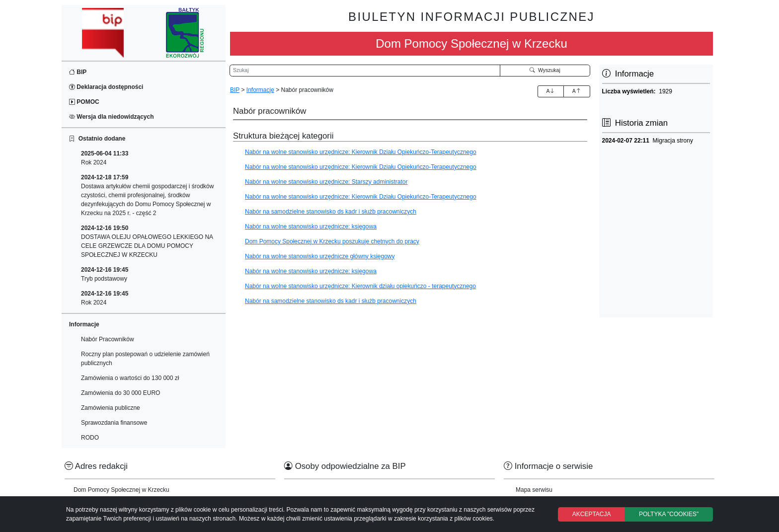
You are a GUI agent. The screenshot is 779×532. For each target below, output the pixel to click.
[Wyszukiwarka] (365, 71)
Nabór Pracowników (108, 339)
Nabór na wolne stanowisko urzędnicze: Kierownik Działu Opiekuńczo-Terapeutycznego (361, 152)
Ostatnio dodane (97, 139)
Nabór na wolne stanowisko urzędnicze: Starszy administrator (326, 182)
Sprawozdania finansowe (114, 423)
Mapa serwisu (534, 490)
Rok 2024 (105, 158)
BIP (78, 72)
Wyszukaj (545, 70)
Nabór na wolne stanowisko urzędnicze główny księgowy (320, 256)
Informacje (260, 90)
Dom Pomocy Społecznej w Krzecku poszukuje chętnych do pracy (332, 241)
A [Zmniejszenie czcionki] (577, 91)
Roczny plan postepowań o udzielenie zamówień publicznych (145, 359)
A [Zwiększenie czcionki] (550, 91)
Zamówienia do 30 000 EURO (120, 393)
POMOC (84, 102)
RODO (90, 438)
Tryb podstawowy (105, 274)
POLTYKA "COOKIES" (669, 514)
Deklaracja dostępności (106, 87)
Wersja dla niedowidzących (112, 117)
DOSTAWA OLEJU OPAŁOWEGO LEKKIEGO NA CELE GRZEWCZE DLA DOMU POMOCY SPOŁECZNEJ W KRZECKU (147, 241)
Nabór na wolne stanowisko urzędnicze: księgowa (311, 227)
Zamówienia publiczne (111, 408)
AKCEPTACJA (592, 514)
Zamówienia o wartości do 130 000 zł (130, 378)
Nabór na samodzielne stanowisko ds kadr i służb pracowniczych (331, 212)
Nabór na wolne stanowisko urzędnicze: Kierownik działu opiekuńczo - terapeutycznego (360, 286)
